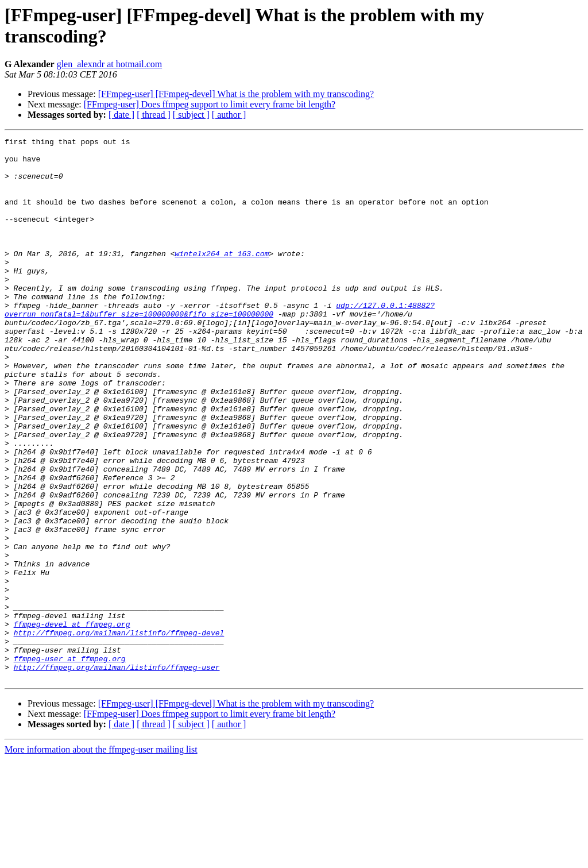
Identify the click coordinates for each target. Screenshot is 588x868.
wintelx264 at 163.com (222, 277)
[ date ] (121, 115)
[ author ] (229, 115)
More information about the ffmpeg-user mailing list (101, 858)
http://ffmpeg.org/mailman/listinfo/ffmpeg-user (117, 774)
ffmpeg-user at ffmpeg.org (70, 763)
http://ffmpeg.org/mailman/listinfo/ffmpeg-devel (119, 732)
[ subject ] (191, 115)
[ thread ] (154, 115)
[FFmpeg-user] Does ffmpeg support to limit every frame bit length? (210, 104)
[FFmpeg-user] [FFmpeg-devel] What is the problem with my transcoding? (236, 94)
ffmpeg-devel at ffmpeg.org (72, 722)
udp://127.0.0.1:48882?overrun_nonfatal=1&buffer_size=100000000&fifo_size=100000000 (220, 345)
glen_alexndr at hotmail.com (110, 64)
